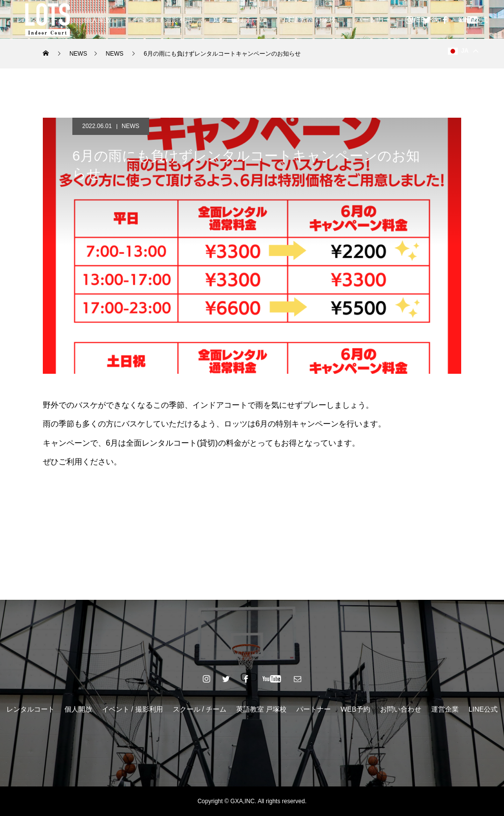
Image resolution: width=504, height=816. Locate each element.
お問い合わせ (401, 709)
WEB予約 (355, 709)
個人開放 (98, 20)
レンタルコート (31, 709)
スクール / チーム (239, 20)
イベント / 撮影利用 (162, 20)
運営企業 (445, 709)
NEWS (130, 126)
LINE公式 (483, 709)
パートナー (373, 20)
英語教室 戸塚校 (311, 20)
